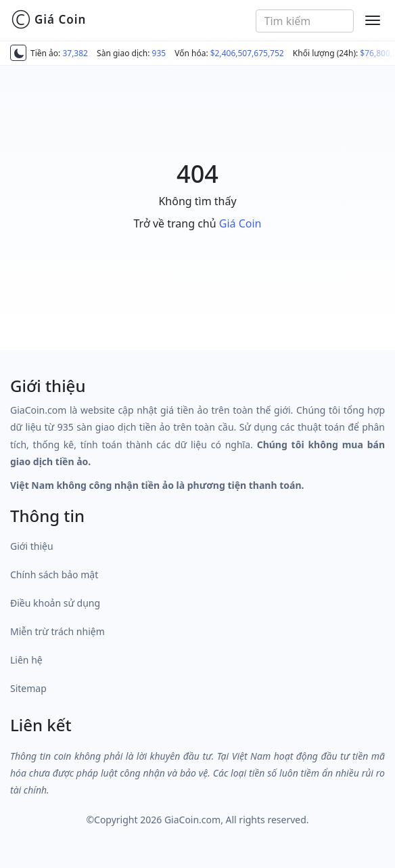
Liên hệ (26, 660)
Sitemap (28, 688)
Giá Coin (48, 20)
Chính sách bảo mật (54, 574)
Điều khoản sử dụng (55, 603)
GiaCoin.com (192, 820)
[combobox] (305, 21)
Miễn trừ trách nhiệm (57, 631)
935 (159, 53)
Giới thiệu (32, 546)
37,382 (75, 53)
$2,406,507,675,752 (247, 53)
